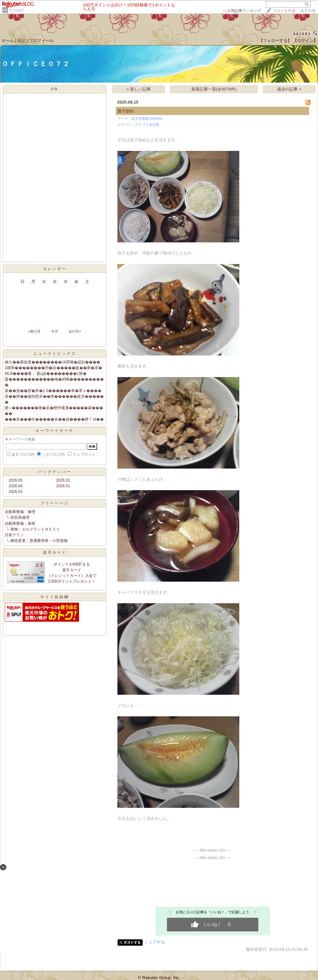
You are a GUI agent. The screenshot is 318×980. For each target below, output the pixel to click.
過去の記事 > (289, 89)
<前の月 (34, 331)
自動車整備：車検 (20, 524)
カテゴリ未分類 (147, 125)
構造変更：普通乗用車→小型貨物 (39, 541)
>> (242, 11)
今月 (55, 331)
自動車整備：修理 (20, 512)
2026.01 (63, 486)
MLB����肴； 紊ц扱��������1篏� (46, 374)
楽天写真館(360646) (147, 118)
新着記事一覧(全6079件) (214, 89)
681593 (302, 34)
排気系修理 (20, 517)
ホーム (8, 41)
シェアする (155, 942)
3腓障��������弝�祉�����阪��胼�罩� (53, 368)
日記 (22, 41)
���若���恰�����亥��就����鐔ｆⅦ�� (54, 419)
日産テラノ (14, 535)
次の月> (75, 331)
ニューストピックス (55, 354)
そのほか (17, 10)
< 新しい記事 (139, 89)
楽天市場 (308, 11)
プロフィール (41, 41)
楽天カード (55, 552)
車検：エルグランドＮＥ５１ (35, 529)
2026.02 (63, 480)
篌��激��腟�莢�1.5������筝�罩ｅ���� (53, 391)
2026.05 (15, 480)
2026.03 (15, 492)
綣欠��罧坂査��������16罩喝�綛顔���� (53, 362)
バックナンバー (55, 472)
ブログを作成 (284, 11)
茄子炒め (126, 111)
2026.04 (15, 486)
